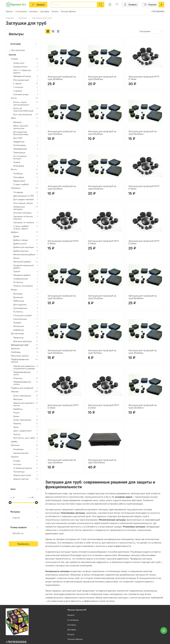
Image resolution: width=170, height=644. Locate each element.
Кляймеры (16, 352)
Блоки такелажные (22, 396)
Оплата (55, 11)
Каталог (38, 5)
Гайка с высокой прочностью (21, 127)
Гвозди (14, 290)
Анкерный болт (20, 67)
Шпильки (15, 445)
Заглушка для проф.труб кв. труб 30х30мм (62, 297)
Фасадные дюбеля (22, 275)
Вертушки (18, 399)
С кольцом (18, 87)
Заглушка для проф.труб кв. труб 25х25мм (62, 133)
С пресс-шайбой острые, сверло (21, 227)
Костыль (17, 464)
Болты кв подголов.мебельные (23, 110)
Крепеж (23, 18)
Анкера (14, 59)
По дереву (18, 192)
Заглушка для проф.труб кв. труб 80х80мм (143, 297)
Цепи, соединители (22, 431)
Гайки (13, 118)
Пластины (18, 378)
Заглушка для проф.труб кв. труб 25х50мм (143, 352)
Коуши (16, 413)
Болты (14, 98)
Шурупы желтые (21, 479)
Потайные (18, 174)
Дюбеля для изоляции (24, 247)
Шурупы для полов (22, 475)
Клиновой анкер (21, 94)
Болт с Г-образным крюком (22, 72)
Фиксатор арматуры (23, 341)
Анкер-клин (19, 63)
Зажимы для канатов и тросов (24, 404)
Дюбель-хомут (20, 244)
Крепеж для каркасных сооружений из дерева (24, 367)
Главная (10, 18)
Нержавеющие (20, 149)
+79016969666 (158, 11)
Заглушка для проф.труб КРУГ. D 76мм (144, 78)
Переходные (19, 153)
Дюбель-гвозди (20, 240)
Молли (16, 258)
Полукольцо (19, 472)
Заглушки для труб (20, 345)
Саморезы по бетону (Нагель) (23, 218)
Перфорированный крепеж (20, 361)
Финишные (18, 326)
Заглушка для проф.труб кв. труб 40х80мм (62, 78)
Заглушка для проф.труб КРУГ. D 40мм (63, 242)
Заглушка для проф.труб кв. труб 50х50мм (143, 133)
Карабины (18, 409)
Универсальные (21, 279)
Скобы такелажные (22, 420)
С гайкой (17, 84)
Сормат (17, 271)
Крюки (16, 416)
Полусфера (18, 177)
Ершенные (18, 297)
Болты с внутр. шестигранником (21, 103)
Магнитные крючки (20, 356)
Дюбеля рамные (21, 251)
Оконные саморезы (22, 213)
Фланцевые (19, 166)
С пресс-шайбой (21, 184)
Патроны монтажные (23, 286)
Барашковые (19, 181)
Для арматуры (18, 334)
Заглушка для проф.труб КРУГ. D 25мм (63, 406)
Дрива (16, 236)
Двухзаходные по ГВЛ (24, 196)
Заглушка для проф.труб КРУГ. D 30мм (144, 187)
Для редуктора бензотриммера (21, 133)
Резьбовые (18, 449)
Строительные (20, 319)
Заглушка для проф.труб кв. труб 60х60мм (102, 187)
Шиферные (18, 330)
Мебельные (19, 301)
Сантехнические (21, 453)
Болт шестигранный (23, 115)
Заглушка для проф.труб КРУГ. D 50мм (144, 242)
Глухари (17, 461)
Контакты (34, 11)
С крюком (18, 91)
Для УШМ (18, 138)
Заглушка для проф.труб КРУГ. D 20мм (104, 406)
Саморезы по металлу (24, 223)
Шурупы (15, 457)
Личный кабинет (68, 11)
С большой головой (22, 315)
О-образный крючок (23, 468)
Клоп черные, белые (23, 203)
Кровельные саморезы (19, 208)
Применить (23, 544)
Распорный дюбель (22, 262)
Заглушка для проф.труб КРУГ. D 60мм (104, 242)
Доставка (45, 11)
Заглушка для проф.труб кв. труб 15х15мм (102, 352)
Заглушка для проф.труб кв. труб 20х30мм (143, 406)
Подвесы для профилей (22, 388)
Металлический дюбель (24, 255)
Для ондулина (20, 305)
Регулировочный (21, 80)
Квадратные (19, 142)
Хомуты (17, 434)
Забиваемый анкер (22, 76)
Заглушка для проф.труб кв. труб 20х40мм (62, 187)
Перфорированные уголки (22, 383)
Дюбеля (15, 232)
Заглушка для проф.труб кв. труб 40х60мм (62, 352)
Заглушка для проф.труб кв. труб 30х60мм (102, 78)
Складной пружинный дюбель (23, 267)
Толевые (17, 323)
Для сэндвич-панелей (23, 199)
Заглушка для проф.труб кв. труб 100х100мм (102, 461)
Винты (14, 169)
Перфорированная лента (22, 373)
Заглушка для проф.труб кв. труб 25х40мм (62, 461)
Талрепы (17, 423)
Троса (16, 427)
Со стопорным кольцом (20, 157)
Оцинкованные (20, 308)
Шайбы (14, 442)
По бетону (18, 282)
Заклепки (15, 349)
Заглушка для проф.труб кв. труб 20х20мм (102, 297)
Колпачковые (19, 145)
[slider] (10, 503)
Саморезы (16, 188)
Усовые (17, 162)
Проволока (18, 338)
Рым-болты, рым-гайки (24, 438)
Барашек (17, 122)
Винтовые (18, 294)
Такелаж (15, 392)
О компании (21, 11)
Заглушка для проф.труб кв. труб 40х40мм (102, 133)
